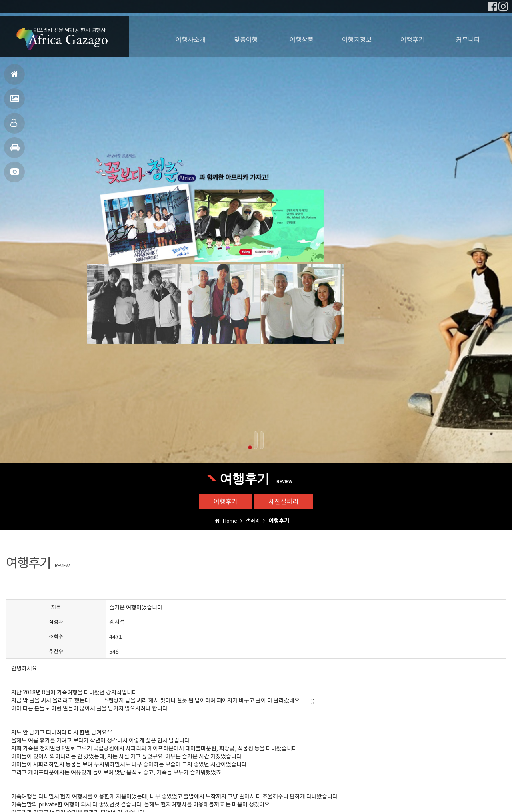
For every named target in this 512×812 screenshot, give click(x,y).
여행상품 (302, 39)
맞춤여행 (14, 126)
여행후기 (15, 102)
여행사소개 (191, 39)
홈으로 (14, 77)
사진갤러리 (15, 175)
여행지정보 (15, 151)
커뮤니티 (468, 39)
